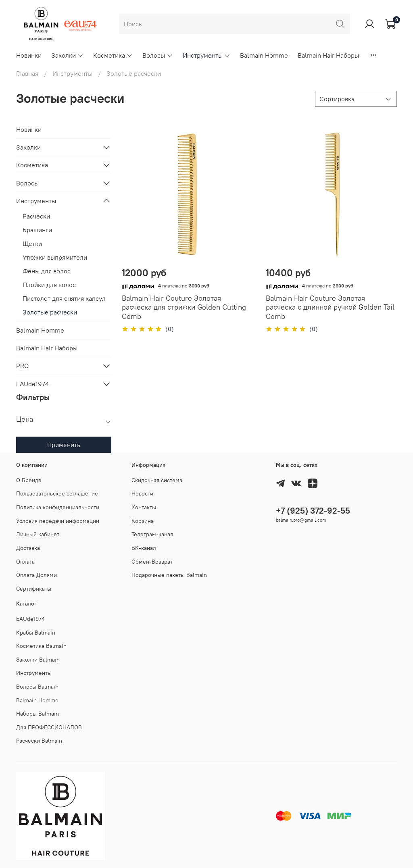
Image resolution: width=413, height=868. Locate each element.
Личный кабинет (38, 534)
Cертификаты (34, 589)
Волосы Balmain (37, 687)
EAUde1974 (32, 384)
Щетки (32, 244)
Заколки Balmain (38, 660)
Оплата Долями (37, 575)
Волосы (157, 55)
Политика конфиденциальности (58, 507)
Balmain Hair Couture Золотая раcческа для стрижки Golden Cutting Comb (184, 307)
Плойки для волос (49, 285)
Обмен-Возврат (152, 562)
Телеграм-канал (152, 534)
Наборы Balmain (38, 714)
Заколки (67, 55)
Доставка (28, 548)
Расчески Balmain (39, 741)
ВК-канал (144, 548)
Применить (64, 445)
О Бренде (29, 480)
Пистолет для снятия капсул (64, 298)
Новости (142, 493)
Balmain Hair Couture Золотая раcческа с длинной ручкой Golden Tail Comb (330, 307)
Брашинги (37, 230)
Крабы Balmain (36, 633)
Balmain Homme (264, 55)
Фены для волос (47, 271)
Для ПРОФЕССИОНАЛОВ (49, 727)
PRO (22, 366)
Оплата (25, 562)
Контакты (144, 507)
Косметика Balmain (41, 646)
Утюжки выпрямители (55, 257)
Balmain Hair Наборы (328, 55)
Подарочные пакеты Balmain (169, 575)
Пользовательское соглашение (57, 493)
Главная (27, 73)
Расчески (36, 216)
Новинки (29, 55)
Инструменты (206, 55)
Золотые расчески (50, 312)
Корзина (143, 521)
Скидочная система (157, 480)
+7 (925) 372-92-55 (313, 511)
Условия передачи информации (58, 521)
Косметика (113, 55)
